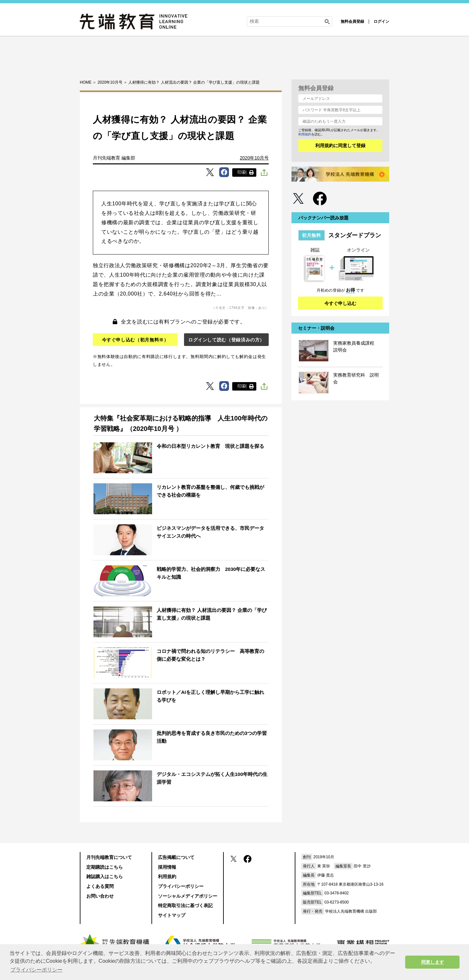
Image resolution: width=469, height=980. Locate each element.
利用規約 (305, 134)
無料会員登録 (352, 21)
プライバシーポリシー (181, 886)
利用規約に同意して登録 (340, 145)
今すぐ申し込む (340, 303)
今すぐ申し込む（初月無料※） (135, 340)
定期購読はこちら (105, 867)
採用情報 (167, 867)
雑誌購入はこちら (105, 876)
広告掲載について (176, 857)
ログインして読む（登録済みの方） (226, 340)
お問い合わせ (100, 896)
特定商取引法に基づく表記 (185, 905)
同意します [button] (433, 962)
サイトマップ (172, 915)
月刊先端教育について (109, 857)
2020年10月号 (254, 158)
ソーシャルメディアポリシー (188, 896)
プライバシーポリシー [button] (36, 970)
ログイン (381, 21)
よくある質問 (100, 886)
